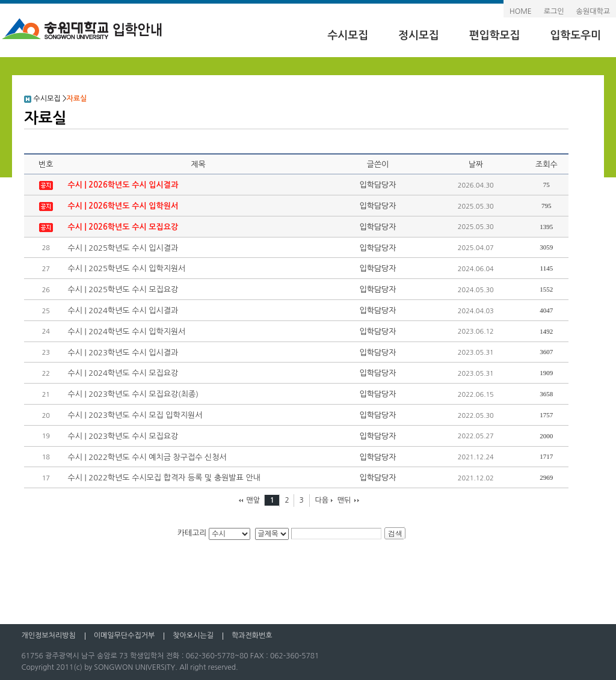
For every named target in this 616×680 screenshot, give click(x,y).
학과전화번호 (252, 636)
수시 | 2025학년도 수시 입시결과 (123, 248)
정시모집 (419, 35)
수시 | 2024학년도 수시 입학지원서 (126, 332)
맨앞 (253, 500)
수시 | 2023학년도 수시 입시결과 (123, 353)
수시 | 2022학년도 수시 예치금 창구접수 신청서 (147, 457)
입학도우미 (575, 35)
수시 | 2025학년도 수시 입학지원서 (126, 268)
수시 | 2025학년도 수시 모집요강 (123, 289)
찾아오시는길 (193, 636)
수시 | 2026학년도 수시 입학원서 (123, 206)
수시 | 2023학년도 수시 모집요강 (123, 436)
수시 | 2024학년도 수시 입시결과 (123, 311)
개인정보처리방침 (48, 636)
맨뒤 (344, 500)
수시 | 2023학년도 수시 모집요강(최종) (133, 394)
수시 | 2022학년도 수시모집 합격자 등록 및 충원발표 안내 (164, 478)
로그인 (554, 11)
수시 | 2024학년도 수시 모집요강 (123, 373)
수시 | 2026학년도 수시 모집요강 (123, 227)
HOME (521, 11)
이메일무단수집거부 (125, 636)
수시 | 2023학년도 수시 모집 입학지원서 (135, 415)
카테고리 (192, 533)
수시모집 (348, 35)
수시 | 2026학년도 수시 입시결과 (123, 185)
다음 (322, 500)
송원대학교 (593, 11)
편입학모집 (495, 35)
